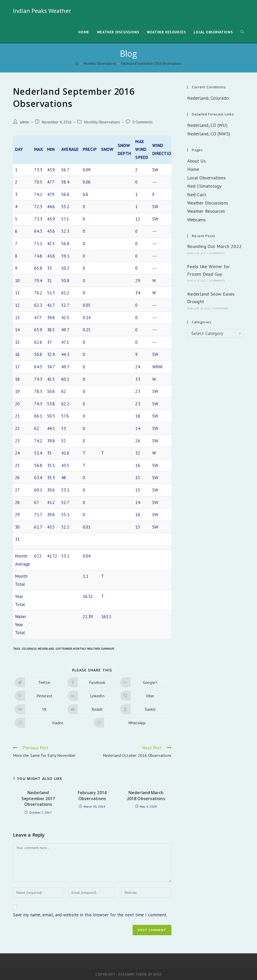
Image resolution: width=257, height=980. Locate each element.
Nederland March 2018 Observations (146, 795)
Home (193, 169)
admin (25, 122)
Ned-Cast (197, 195)
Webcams (196, 220)
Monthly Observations (102, 122)
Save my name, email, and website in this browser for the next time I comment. (90, 915)
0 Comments (143, 122)
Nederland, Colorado (208, 98)
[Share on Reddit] (92, 709)
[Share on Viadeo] (53, 723)
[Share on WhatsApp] (132, 723)
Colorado (29, 649)
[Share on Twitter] (39, 682)
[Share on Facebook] (92, 682)
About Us (196, 161)
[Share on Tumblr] (145, 709)
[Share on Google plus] (145, 682)
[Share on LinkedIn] (92, 696)
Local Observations (206, 178)
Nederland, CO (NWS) (209, 134)
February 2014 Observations (92, 795)
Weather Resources (206, 211)
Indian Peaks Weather (42, 11)
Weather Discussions (208, 203)
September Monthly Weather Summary (85, 649)
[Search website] (242, 32)
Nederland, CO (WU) (207, 125)
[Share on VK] (39, 709)
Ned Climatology (204, 186)
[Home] (77, 64)
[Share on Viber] (145, 696)
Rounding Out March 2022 (214, 246)
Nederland (46, 649)
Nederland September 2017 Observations (38, 798)
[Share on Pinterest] (39, 696)
